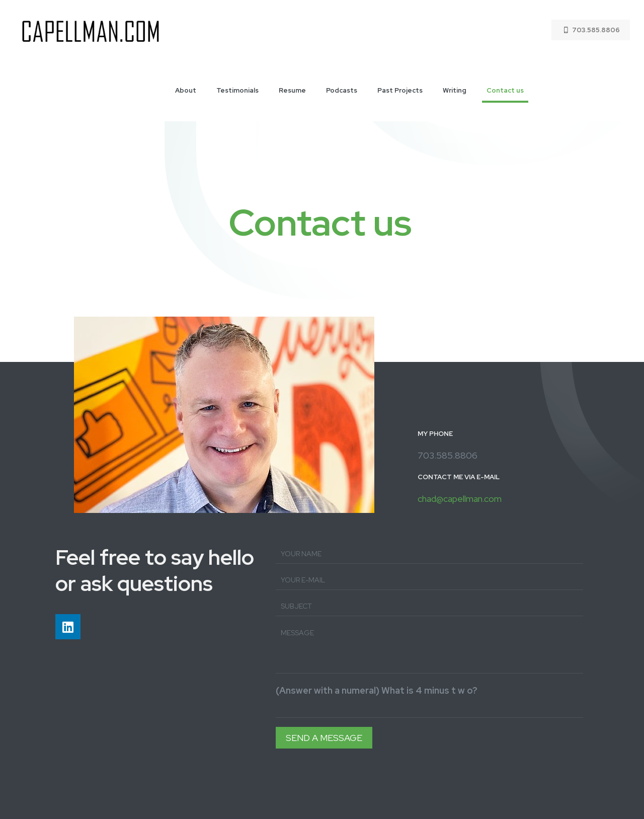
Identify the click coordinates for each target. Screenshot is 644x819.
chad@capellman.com (460, 499)
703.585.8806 (591, 30)
